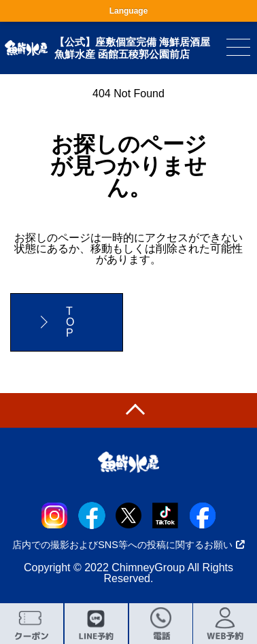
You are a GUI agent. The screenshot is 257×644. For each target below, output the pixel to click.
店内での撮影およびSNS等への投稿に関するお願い (128, 545)
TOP (70, 322)
